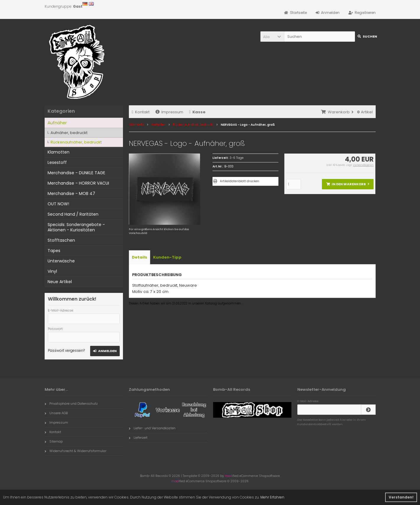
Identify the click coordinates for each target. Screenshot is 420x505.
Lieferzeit (138, 438)
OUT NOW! (58, 204)
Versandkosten (363, 165)
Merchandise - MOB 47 (71, 193)
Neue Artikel (60, 282)
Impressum (169, 112)
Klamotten (59, 152)
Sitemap (54, 441)
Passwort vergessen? (66, 350)
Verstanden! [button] (401, 497)
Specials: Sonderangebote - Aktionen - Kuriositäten (76, 227)
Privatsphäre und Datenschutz (71, 404)
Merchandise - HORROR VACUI (78, 183)
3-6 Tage (237, 158)
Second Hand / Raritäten (73, 214)
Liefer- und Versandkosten (152, 428)
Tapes (54, 251)
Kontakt (141, 112)
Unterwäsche (61, 261)
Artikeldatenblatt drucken (240, 181)
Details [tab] (140, 257)
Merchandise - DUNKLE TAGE (76, 173)
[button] (272, 37)
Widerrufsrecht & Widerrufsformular (76, 451)
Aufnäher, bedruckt (69, 133)
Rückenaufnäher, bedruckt (76, 142)
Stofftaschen (61, 240)
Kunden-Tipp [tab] (167, 257)
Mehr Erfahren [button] (272, 497)
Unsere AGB (56, 413)
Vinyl (52, 271)
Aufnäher (57, 123)
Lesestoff (57, 162)
